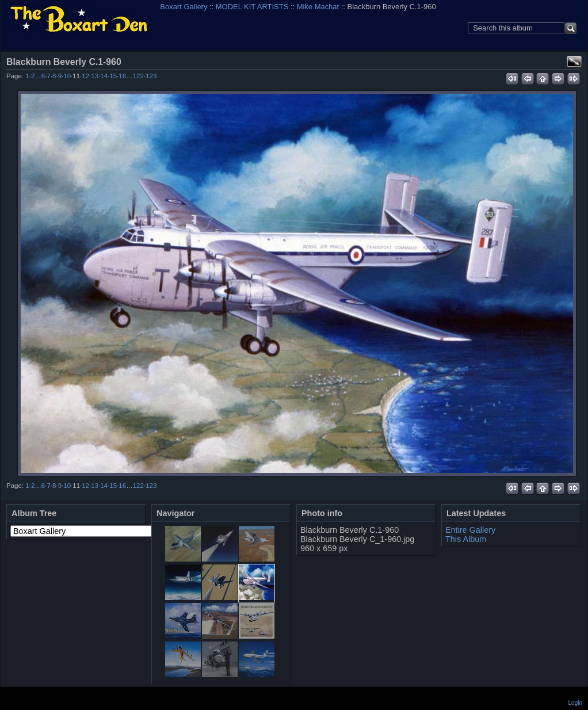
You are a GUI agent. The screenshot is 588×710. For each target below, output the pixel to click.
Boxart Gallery (184, 7)
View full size (574, 62)
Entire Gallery (470, 530)
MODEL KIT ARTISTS (252, 7)
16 (122, 76)
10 (67, 76)
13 (95, 76)
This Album (466, 539)
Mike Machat (318, 7)
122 (138, 76)
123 (151, 76)
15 (113, 76)
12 (85, 76)
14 (104, 76)
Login (575, 703)
